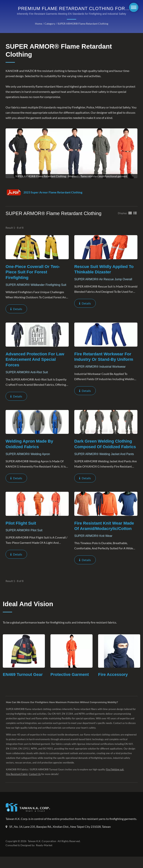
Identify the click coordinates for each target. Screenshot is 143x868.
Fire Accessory (113, 681)
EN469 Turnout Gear (23, 681)
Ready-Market (45, 857)
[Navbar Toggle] (134, 7)
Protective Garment (70, 681)
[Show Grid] (130, 213)
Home (38, 24)
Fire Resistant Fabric (17, 780)
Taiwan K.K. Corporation (41, 853)
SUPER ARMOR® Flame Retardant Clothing (82, 24)
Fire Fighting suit (117, 776)
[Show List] (135, 213)
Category (49, 24)
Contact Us (36, 780)
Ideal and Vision (28, 610)
